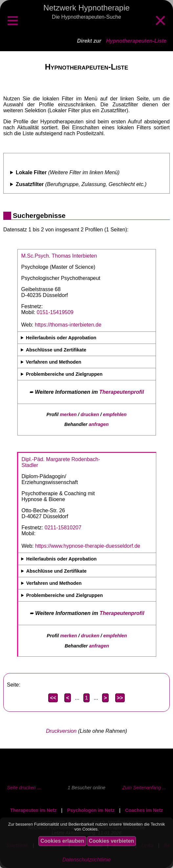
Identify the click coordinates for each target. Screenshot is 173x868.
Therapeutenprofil (121, 392)
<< (53, 698)
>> (120, 698)
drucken (90, 414)
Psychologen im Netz (91, 810)
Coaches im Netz (144, 810)
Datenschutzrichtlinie (87, 860)
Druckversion (61, 731)
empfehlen (115, 414)
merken (68, 414)
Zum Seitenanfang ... (144, 788)
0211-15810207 (63, 528)
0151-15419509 (55, 312)
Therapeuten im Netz (33, 810)
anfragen (99, 424)
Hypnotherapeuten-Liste (136, 41)
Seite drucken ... (24, 788)
